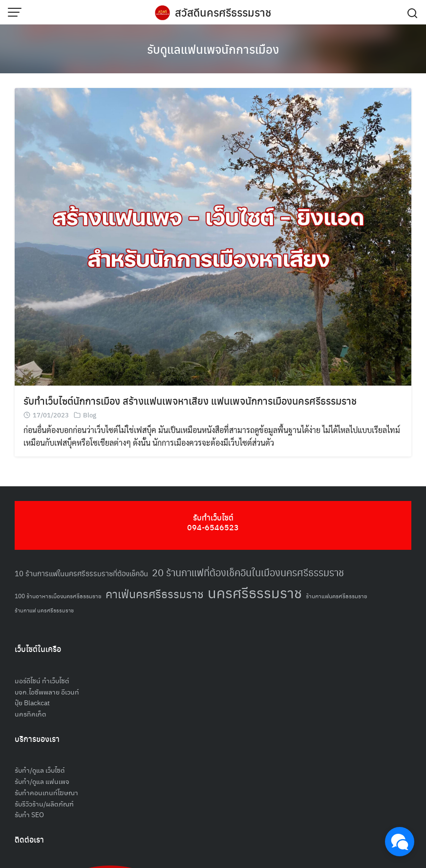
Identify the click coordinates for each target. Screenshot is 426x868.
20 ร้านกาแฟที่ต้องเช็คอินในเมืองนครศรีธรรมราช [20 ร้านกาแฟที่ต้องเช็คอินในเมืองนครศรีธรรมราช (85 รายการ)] (248, 572)
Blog (90, 415)
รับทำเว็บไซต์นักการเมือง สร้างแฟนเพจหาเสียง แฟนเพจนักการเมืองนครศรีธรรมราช (190, 401)
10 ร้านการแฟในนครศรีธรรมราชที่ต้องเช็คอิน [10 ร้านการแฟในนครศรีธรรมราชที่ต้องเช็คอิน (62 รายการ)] (81, 573)
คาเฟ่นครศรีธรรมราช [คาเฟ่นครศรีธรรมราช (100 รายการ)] (155, 594)
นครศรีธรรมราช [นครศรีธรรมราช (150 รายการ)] (255, 592)
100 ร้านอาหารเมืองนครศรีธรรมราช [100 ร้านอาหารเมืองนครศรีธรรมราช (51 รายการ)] (58, 596)
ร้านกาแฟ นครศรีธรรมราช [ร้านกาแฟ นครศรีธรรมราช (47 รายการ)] (44, 610)
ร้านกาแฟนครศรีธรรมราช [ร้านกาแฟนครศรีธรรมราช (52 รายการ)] (337, 596)
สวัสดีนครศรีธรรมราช (223, 12)
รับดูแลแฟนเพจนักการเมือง (213, 49)
